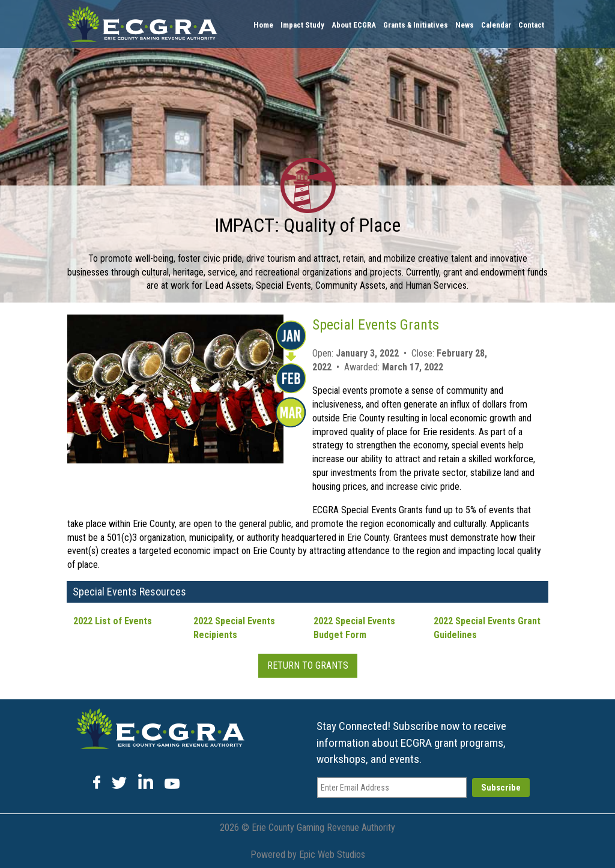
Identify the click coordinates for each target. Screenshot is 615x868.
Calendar (496, 25)
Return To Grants (308, 665)
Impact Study (302, 25)
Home (263, 25)
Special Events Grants (376, 325)
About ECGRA (354, 25)
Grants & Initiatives (416, 25)
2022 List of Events (113, 621)
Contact (531, 25)
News (465, 25)
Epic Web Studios (332, 854)
